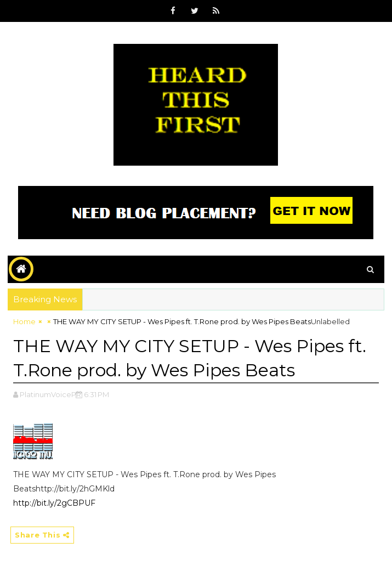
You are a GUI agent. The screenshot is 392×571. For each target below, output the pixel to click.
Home (24, 321)
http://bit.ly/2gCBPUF (54, 503)
